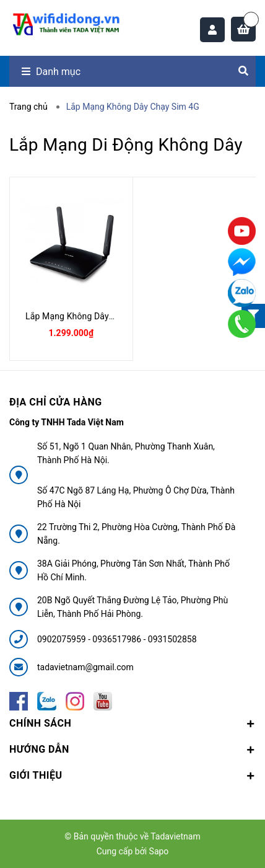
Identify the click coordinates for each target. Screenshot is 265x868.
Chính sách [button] (132, 723)
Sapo (159, 851)
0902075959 (63, 639)
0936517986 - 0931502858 (144, 639)
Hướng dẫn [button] (132, 749)
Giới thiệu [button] (132, 775)
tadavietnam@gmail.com (85, 667)
